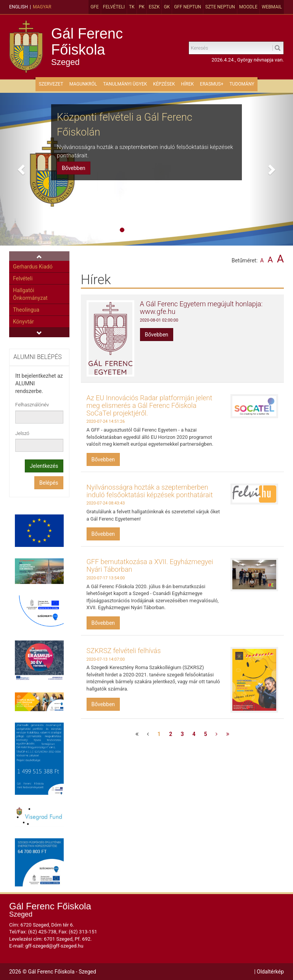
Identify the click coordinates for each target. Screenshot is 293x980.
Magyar (42, 7)
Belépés (49, 483)
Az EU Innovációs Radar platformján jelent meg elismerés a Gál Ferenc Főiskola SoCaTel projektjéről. (150, 405)
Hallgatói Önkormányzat (30, 294)
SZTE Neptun (220, 7)
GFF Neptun (188, 7)
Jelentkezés (44, 466)
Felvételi (114, 7)
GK (167, 7)
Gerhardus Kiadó (33, 267)
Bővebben (74, 168)
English (19, 7)
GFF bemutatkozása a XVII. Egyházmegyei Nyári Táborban (150, 565)
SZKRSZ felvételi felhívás (124, 651)
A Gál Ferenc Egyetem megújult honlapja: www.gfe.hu (201, 308)
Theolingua (26, 310)
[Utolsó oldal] (228, 734)
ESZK (154, 7)
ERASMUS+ (212, 84)
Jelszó (22, 433)
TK (132, 7)
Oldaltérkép (270, 972)
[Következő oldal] (217, 734)
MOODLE (248, 7)
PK (142, 7)
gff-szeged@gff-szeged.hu (54, 946)
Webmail (272, 7)
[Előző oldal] (148, 734)
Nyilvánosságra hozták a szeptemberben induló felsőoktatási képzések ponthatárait (150, 491)
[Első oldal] (137, 734)
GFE (95, 7)
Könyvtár (23, 322)
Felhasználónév (32, 405)
